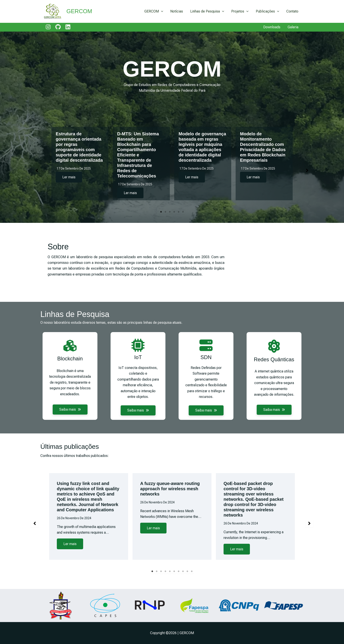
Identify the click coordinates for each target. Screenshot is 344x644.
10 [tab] (192, 584)
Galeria (293, 27)
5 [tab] (179, 212)
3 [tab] (170, 212)
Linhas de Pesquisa (208, 11)
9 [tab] (187, 584)
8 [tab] (183, 584)
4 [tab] (174, 212)
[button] (37, 170)
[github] (58, 27)
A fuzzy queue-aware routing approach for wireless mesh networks (170, 502)
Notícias (177, 11)
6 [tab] (183, 212)
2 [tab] (165, 212)
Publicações (268, 11)
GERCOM (79, 11)
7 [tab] (179, 584)
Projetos (240, 11)
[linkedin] (68, 27)
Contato (292, 11)
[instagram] (48, 27)
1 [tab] (161, 212)
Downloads (272, 27)
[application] (162, 11)
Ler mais (69, 177)
